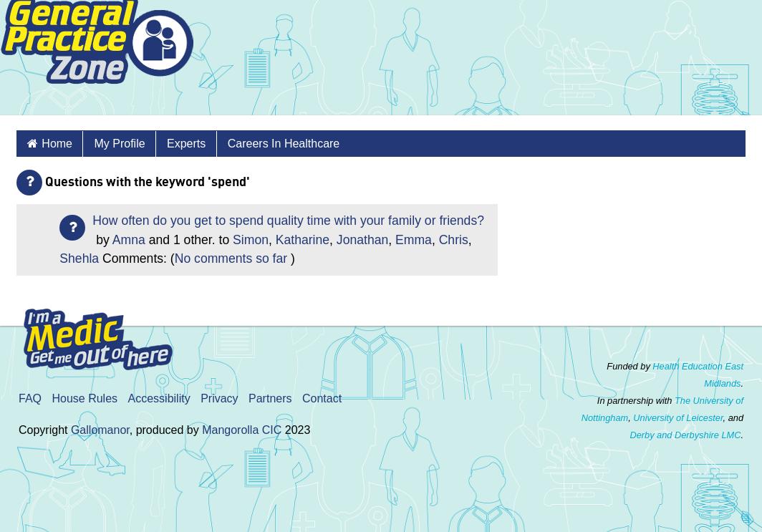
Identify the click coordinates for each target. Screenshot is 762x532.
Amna (129, 240)
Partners (270, 398)
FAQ (30, 398)
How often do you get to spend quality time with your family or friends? (288, 221)
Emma (414, 240)
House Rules (85, 398)
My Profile (119, 144)
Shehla (79, 258)
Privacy (219, 398)
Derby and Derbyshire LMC (685, 435)
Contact (322, 398)
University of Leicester (678, 418)
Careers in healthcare (284, 144)
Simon (251, 240)
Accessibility (159, 398)
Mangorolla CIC (242, 430)
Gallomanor (100, 430)
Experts (186, 144)
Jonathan (362, 240)
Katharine (303, 240)
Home (57, 144)
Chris (454, 240)
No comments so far (231, 258)
